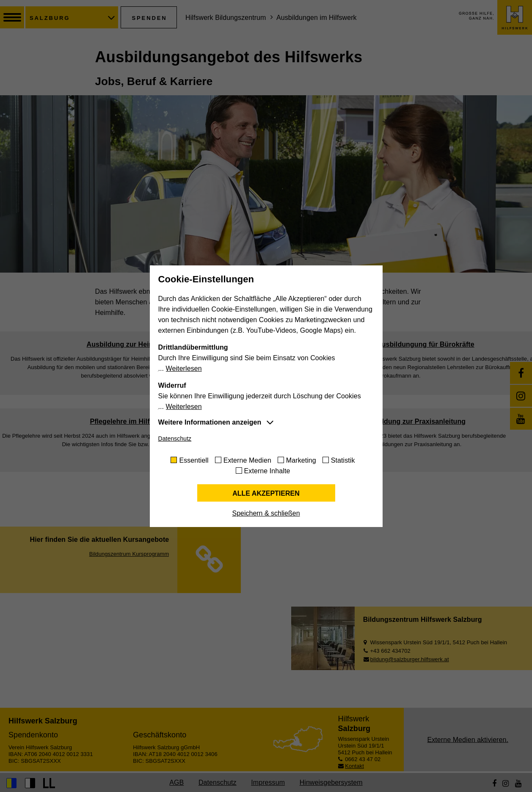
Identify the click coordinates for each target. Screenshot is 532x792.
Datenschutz (175, 439)
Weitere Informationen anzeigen (210, 422)
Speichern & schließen (266, 513)
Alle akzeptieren (266, 493)
